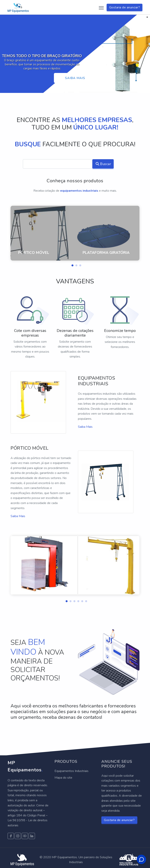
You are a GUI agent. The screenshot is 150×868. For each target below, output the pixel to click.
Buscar (104, 164)
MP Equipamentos (25, 766)
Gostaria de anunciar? (125, 7)
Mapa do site (63, 778)
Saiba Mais (85, 427)
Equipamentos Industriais (71, 771)
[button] (71, 264)
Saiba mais (75, 78)
